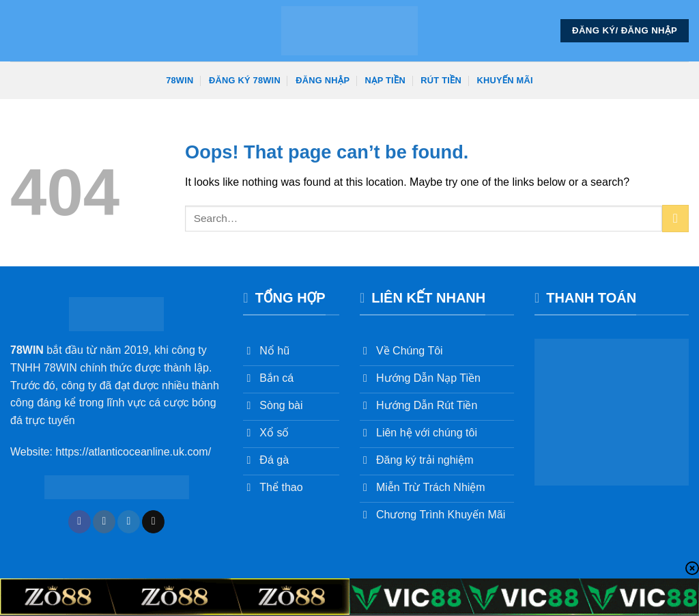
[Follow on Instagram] (104, 522)
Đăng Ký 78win (245, 80)
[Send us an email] (153, 522)
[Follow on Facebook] (80, 522)
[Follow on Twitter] (129, 522)
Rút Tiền (441, 80)
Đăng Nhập (323, 80)
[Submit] (675, 218)
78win (180, 80)
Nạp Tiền (385, 80)
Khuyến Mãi (505, 80)
